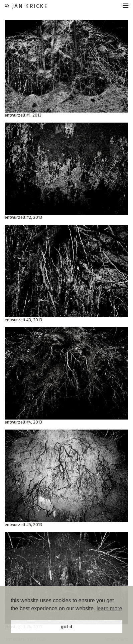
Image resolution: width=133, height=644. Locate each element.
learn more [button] (109, 608)
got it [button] (66, 627)
